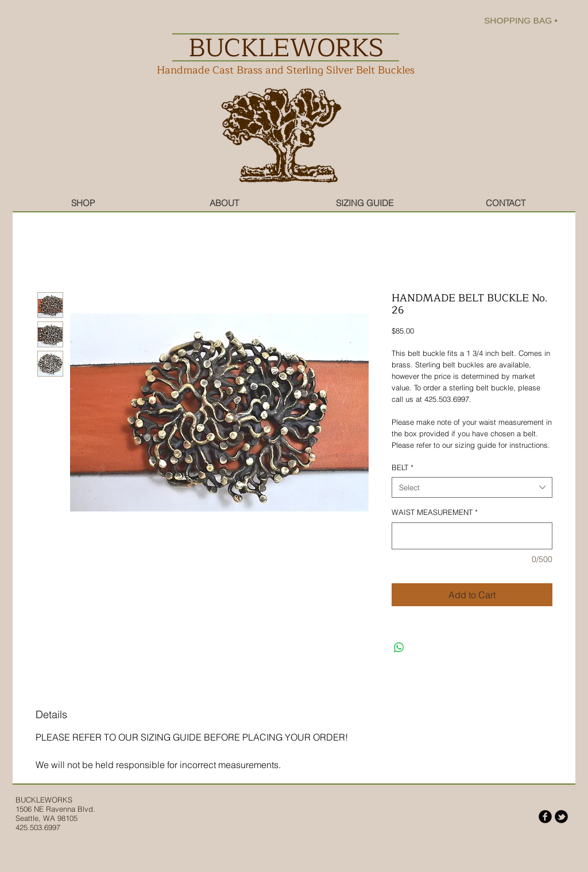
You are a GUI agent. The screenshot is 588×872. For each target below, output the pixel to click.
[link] (528, 21)
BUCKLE (30, 800)
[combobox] (472, 487)
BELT (403, 467)
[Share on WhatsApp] (399, 648)
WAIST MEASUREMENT (435, 512)
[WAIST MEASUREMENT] (472, 536)
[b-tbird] (561, 817)
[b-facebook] (545, 817)
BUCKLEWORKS (286, 48)
